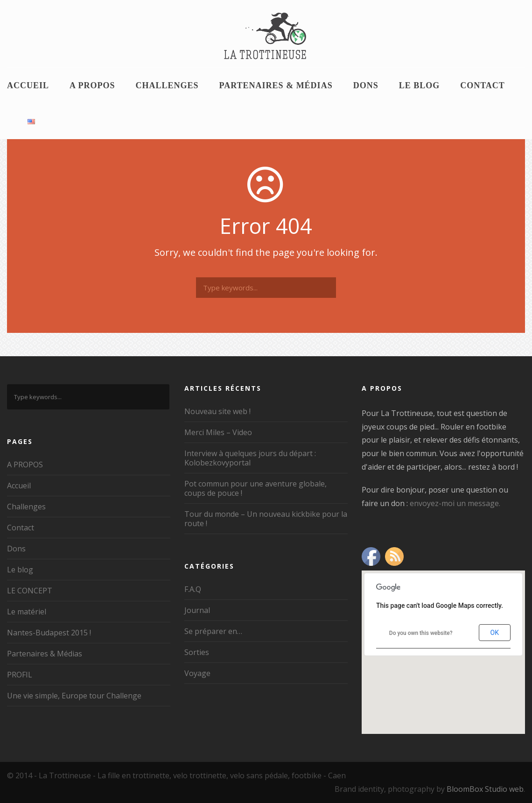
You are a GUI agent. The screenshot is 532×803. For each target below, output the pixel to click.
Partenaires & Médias (276, 85)
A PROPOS (92, 85)
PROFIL (20, 675)
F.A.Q (193, 589)
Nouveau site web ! (217, 411)
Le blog (420, 85)
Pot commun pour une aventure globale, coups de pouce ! (255, 488)
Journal (197, 610)
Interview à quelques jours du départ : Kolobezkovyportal (250, 458)
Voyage (197, 673)
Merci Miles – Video (218, 432)
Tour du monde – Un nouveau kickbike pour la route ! (266, 519)
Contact (483, 85)
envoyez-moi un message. (455, 503)
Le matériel (27, 612)
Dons (366, 85)
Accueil (28, 85)
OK (495, 633)
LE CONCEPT (30, 591)
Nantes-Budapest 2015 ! (49, 633)
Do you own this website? (421, 633)
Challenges (167, 85)
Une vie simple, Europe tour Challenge (74, 696)
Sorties (197, 652)
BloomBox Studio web (485, 789)
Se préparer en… (213, 631)
